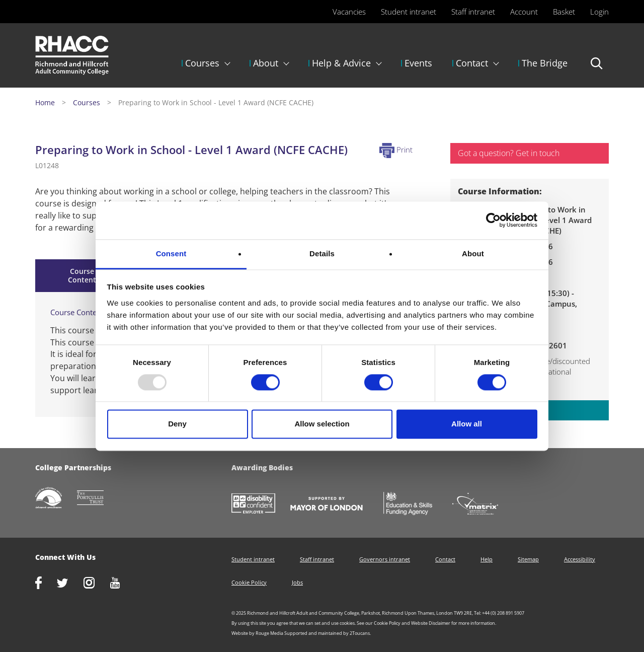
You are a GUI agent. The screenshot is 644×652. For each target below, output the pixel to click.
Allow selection (322, 424)
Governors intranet (385, 559)
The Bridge (545, 63)
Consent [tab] (171, 253)
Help (487, 559)
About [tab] (473, 253)
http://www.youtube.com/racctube (123, 584)
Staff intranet (473, 12)
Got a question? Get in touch (509, 153)
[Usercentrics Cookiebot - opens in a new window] (493, 220)
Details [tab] (322, 253)
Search (597, 68)
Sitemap (528, 559)
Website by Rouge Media (257, 633)
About (266, 63)
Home (45, 102)
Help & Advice (341, 63)
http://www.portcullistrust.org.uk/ (98, 499)
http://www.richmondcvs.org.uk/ (56, 499)
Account (524, 12)
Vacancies (349, 12)
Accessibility (580, 559)
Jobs (297, 582)
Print (396, 150)
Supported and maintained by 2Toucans (327, 633)
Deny (177, 424)
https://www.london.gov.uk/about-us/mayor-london (334, 504)
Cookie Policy (249, 582)
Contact (472, 63)
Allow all (467, 424)
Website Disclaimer (431, 623)
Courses (202, 63)
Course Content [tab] (82, 276)
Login (599, 12)
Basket (564, 12)
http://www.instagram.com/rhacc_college (97, 584)
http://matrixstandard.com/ (483, 505)
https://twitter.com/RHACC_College (70, 584)
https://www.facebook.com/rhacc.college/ (46, 584)
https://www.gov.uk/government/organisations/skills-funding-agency (415, 504)
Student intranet (409, 12)
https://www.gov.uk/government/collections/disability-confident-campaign (261, 504)
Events (418, 63)
